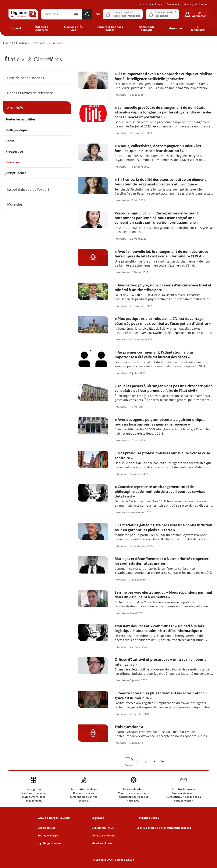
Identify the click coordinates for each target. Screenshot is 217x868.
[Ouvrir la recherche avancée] (78, 14)
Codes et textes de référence (30, 93)
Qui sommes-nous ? (103, 828)
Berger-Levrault (53, 843)
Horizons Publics (148, 818)
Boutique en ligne (48, 836)
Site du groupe (46, 828)
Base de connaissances (26, 78)
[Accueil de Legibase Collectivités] (23, 14)
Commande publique (147, 28)
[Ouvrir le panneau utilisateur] (195, 14)
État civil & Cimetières (42, 28)
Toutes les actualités (21, 119)
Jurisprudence (16, 173)
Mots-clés (15, 204)
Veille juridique (17, 130)
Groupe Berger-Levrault (54, 818)
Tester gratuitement (196, 4)
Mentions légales (102, 843)
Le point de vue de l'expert (28, 189)
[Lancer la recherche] (87, 14)
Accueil (16, 28)
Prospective (14, 151)
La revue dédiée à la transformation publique (164, 828)
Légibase (98, 818)
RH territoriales (198, 28)
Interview (58, 43)
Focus (10, 141)
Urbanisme (175, 28)
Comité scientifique (151, 4)
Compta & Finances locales (110, 28)
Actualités (41, 43)
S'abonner (173, 4)
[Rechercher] (57, 14)
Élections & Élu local (74, 28)
